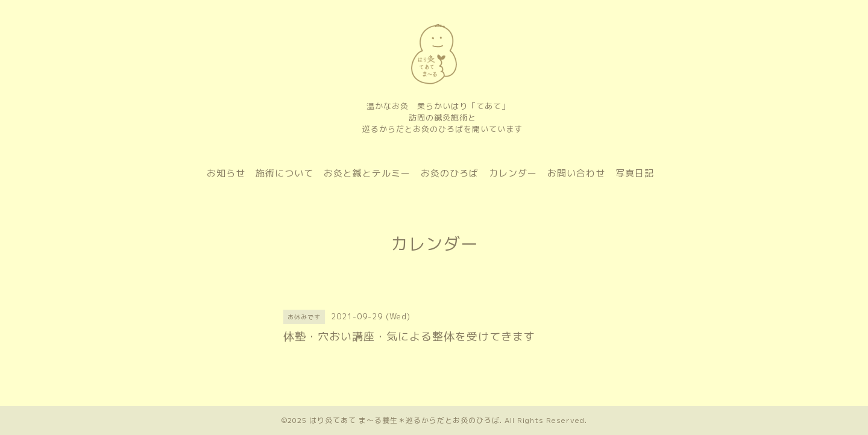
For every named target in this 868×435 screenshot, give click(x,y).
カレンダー (513, 173)
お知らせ (226, 173)
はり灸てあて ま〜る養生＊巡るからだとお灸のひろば (404, 420)
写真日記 (635, 173)
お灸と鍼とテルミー (367, 173)
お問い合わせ (576, 173)
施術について (285, 173)
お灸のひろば (450, 173)
